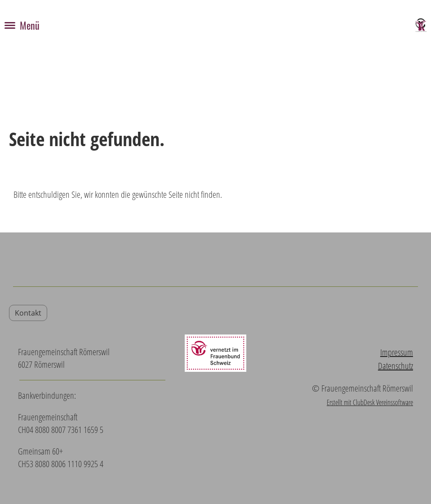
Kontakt (28, 313)
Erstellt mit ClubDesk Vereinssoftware (370, 402)
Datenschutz (395, 366)
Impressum (397, 352)
